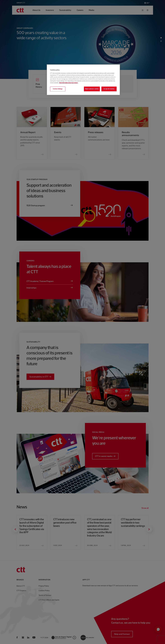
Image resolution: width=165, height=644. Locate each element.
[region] (83, 80)
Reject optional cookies (92, 89)
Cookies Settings (58, 89)
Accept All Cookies (109, 89)
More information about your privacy (69, 83)
